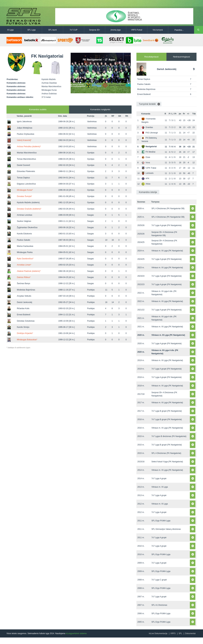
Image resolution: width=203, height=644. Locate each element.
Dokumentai (190, 633)
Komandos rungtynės (100, 109)
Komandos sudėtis (38, 109)
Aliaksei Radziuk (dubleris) (29, 271)
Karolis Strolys (23, 327)
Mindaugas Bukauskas (27, 340)
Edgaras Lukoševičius (26, 184)
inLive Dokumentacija (158, 633)
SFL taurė (52, 30)
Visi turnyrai (158, 30)
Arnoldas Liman (24, 265)
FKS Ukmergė (150, 133)
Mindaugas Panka (25, 252)
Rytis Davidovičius (25, 259)
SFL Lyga (32, 30)
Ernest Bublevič (24, 315)
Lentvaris (147, 173)
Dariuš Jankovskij (24, 302)
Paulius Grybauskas (26, 134)
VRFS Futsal (137, 30)
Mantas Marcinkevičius (27, 153)
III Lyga (10, 30)
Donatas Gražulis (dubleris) (29, 209)
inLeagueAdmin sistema (76, 633)
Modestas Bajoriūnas (26, 290)
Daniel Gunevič (23, 165)
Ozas (146, 157)
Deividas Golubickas (26, 321)
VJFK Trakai (149, 168)
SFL (180, 633)
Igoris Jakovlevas (24, 122)
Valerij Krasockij (24, 140)
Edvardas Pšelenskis (26, 171)
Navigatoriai (149, 147)
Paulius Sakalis (23, 240)
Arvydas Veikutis (24, 296)
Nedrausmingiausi (181, 57)
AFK (145, 178)
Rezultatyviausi (151, 57)
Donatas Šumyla (24, 196)
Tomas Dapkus (23, 178)
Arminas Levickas (25, 215)
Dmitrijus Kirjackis (25, 333)
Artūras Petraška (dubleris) (29, 147)
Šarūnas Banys (23, 283)
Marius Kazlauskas (25, 246)
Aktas (146, 184)
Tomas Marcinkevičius (26, 159)
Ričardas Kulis (23, 308)
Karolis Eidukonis (24, 234)
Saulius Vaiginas (24, 221)
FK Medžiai (148, 152)
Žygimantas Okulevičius (27, 227)
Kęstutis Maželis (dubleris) (28, 202)
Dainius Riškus (24, 277)
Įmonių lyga (116, 30)
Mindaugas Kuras (25, 190)
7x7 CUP (74, 30)
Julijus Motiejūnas (25, 128)
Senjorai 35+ (95, 30)
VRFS (173, 633)
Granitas (147, 127)
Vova (146, 163)
